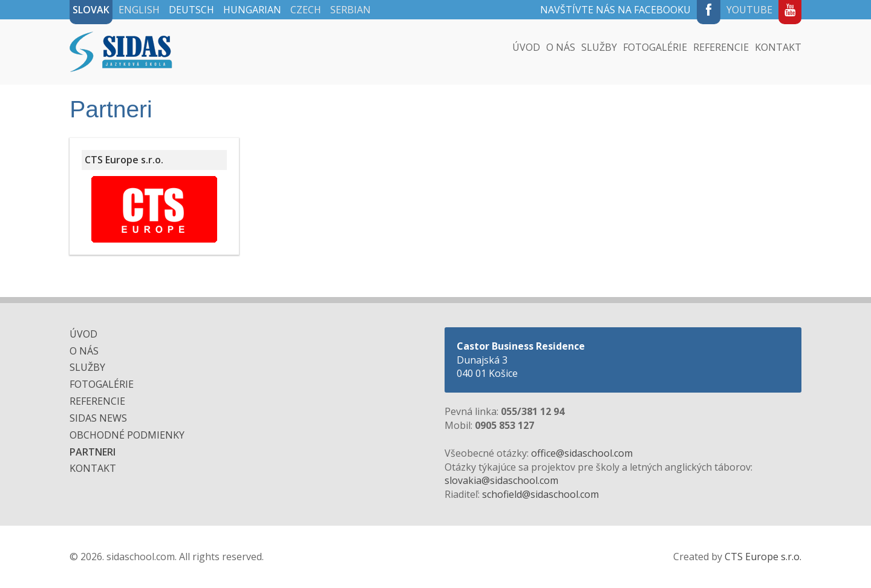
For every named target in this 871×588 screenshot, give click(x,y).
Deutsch (191, 10)
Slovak (91, 10)
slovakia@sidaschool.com (501, 480)
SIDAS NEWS (98, 418)
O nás (561, 47)
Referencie (721, 47)
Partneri (93, 452)
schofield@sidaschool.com (540, 494)
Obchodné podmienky (127, 435)
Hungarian (252, 10)
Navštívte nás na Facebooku (615, 10)
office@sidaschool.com (582, 453)
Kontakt (778, 47)
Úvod (526, 47)
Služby (599, 47)
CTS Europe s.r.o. (763, 557)
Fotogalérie (655, 47)
